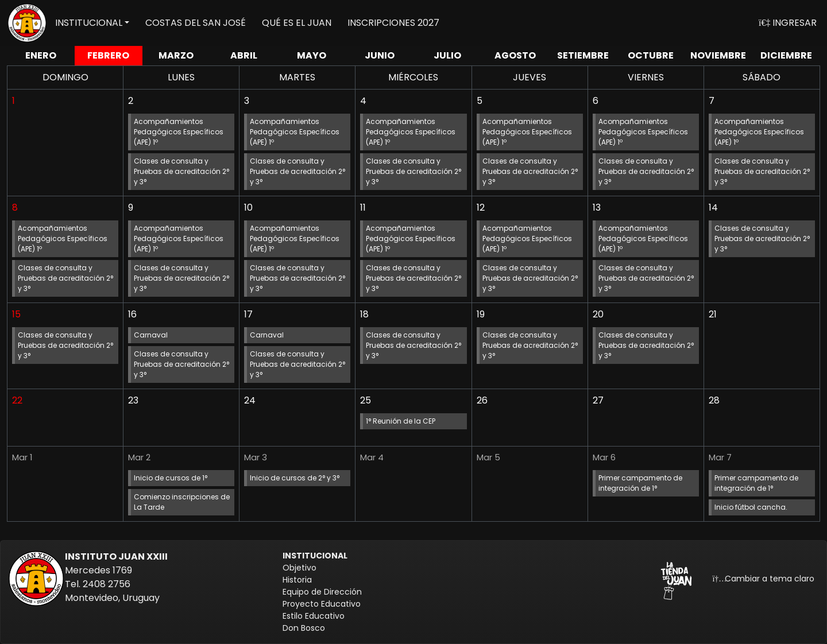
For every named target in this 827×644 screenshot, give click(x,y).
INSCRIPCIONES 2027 (393, 23)
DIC (786, 55)
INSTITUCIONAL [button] (89, 23)
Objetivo (300, 568)
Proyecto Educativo (322, 604)
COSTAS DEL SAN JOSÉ (196, 23)
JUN (380, 55)
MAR (176, 55)
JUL (447, 55)
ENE (41, 55)
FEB (108, 55)
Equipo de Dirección (322, 592)
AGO (515, 55)
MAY (312, 55)
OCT (651, 55)
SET (583, 55)
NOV (718, 55)
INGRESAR (788, 23)
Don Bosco (304, 628)
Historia (297, 580)
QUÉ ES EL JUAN (297, 23)
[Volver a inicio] (27, 23)
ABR (244, 55)
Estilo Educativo (314, 616)
